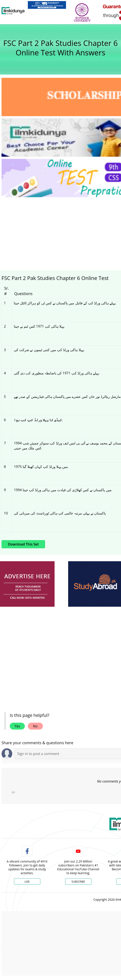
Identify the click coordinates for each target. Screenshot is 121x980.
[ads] (27, 584)
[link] (47, 5)
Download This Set (23, 544)
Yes (17, 726)
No (35, 726)
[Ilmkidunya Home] (13, 11)
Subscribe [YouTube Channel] (78, 882)
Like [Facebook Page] (27, 882)
